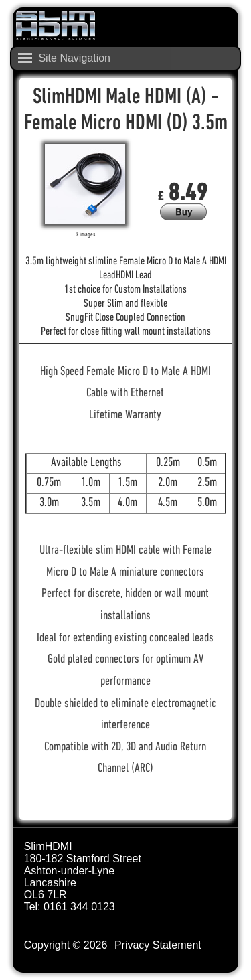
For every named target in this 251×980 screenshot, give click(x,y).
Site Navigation (74, 58)
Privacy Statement (158, 945)
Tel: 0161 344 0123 (70, 907)
